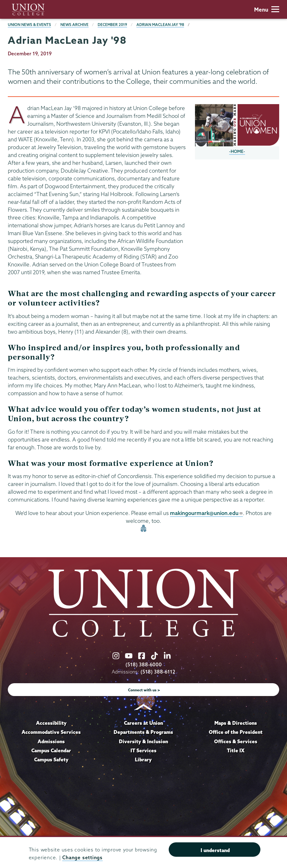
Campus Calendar (51, 750)
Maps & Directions (236, 723)
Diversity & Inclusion (143, 741)
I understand (215, 850)
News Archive (74, 25)
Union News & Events (29, 25)
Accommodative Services (51, 732)
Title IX (236, 750)
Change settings (82, 858)
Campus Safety (51, 759)
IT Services (143, 750)
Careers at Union (143, 723)
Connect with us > (144, 690)
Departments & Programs (143, 732)
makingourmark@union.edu (206, 513)
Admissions (51, 741)
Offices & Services (236, 741)
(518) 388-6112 (158, 672)
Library (143, 759)
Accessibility (51, 723)
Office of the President (236, 732)
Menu (267, 10)
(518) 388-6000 (144, 665)
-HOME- (237, 151)
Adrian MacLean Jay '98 (160, 25)
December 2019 (112, 25)
